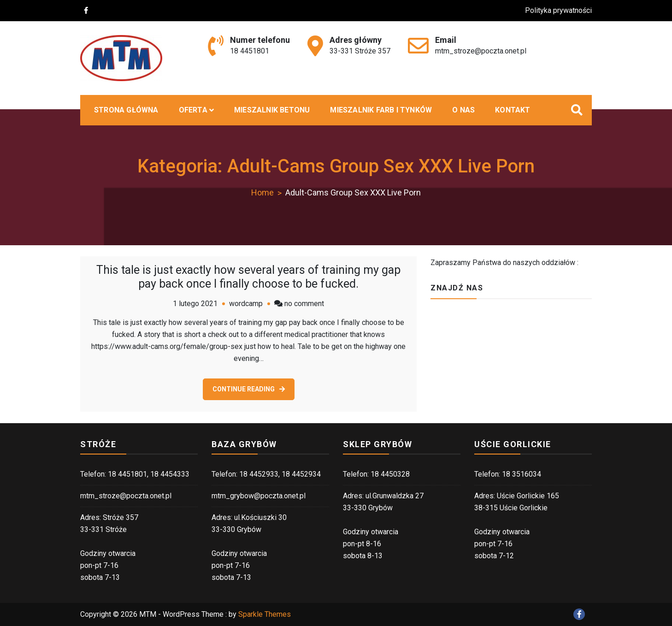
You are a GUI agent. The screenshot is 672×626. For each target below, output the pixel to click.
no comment (304, 304)
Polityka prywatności (564, 10)
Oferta (193, 110)
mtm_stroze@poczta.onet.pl (481, 51)
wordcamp (246, 304)
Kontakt (513, 110)
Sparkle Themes (265, 614)
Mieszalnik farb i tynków (381, 110)
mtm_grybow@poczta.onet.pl (259, 496)
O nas (463, 110)
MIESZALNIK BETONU (272, 110)
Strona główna (126, 110)
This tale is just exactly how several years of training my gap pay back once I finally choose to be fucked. (248, 277)
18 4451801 (250, 51)
